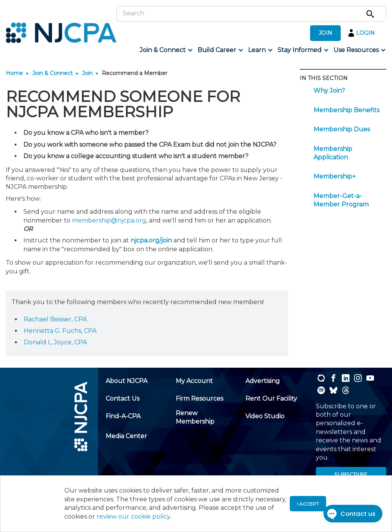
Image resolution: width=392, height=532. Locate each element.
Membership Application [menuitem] (333, 153)
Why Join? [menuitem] (329, 91)
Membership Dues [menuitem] (342, 129)
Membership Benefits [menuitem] (346, 110)
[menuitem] (166, 50)
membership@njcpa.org (109, 220)
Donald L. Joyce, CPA (55, 342)
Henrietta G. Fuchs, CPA (60, 331)
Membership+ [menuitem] (335, 176)
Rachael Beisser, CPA (55, 319)
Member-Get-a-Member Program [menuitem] (341, 200)
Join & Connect (52, 73)
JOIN (325, 33)
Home (14, 73)
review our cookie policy (133, 516)
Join (87, 73)
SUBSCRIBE (351, 475)
